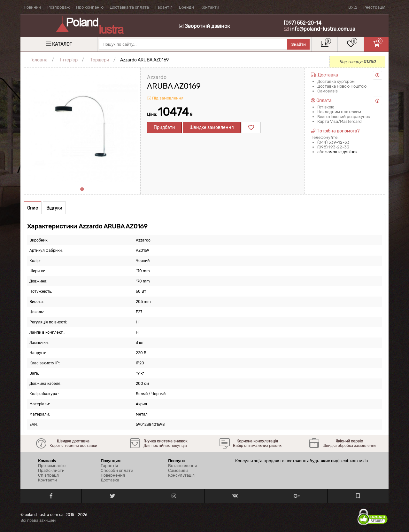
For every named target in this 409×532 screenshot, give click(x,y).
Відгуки (54, 208)
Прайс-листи (51, 470)
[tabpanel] (82, 126)
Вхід (353, 7)
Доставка (110, 480)
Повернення (113, 475)
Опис (33, 208)
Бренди (186, 7)
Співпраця (48, 475)
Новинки (32, 7)
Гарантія (164, 7)
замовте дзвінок (341, 152)
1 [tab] (82, 189)
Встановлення (182, 466)
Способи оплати (117, 470)
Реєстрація (374, 7)
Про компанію (90, 7)
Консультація (181, 475)
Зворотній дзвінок (204, 26)
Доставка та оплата (129, 7)
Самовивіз (178, 470)
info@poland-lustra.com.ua (323, 29)
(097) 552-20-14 (303, 23)
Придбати (164, 127)
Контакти (210, 7)
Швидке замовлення (212, 127)
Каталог (62, 44)
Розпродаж (58, 7)
